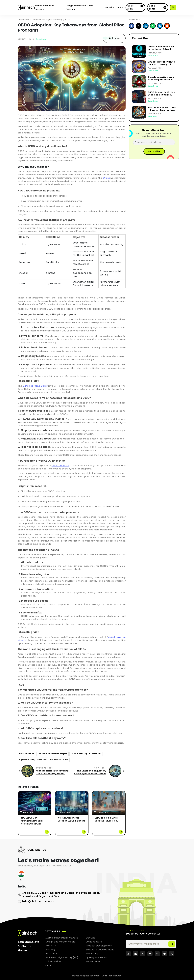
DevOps (91, 938)
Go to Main (135, 7)
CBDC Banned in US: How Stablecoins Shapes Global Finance (162, 95)
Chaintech (23, 20)
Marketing (92, 954)
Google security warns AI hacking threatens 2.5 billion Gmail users (162, 80)
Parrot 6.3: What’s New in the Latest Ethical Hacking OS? (161, 49)
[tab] (21, 877)
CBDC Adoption (27, 754)
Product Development (99, 946)
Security (109, 8)
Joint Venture (94, 942)
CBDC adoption (60, 466)
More (120, 7)
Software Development (100, 950)
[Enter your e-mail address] (154, 142)
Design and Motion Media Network (60, 944)
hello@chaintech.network (36, 902)
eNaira (106, 178)
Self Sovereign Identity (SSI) (62, 958)
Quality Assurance (97, 958)
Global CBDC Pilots (59, 760)
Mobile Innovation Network (62, 938)
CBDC (49, 966)
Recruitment (93, 962)
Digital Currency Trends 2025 (33, 760)
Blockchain (52, 954)
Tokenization (53, 962)
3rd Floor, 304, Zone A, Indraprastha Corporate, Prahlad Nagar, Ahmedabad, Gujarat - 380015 (59, 895)
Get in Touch (158, 7)
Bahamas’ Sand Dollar (35, 386)
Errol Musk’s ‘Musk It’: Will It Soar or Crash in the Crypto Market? (162, 110)
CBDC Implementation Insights (52, 754)
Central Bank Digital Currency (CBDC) (51, 20)
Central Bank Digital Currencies (86, 754)
